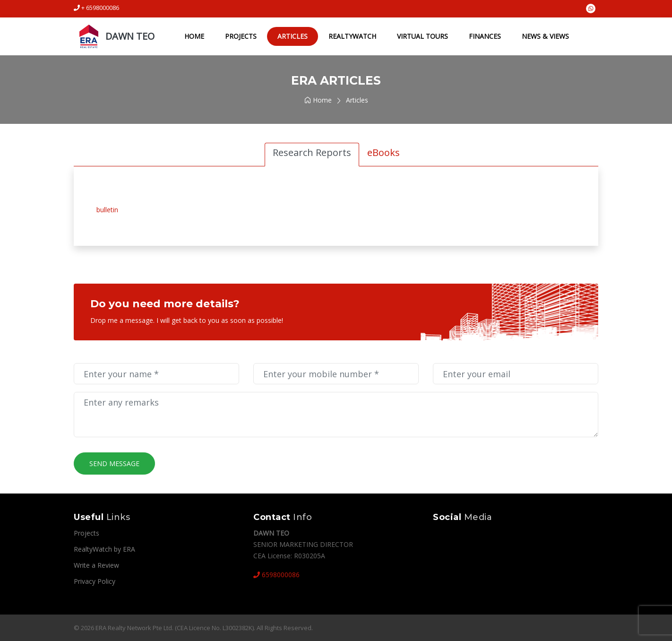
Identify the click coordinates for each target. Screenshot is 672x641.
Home (194, 36)
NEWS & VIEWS (545, 36)
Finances (484, 36)
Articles (292, 36)
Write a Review (96, 565)
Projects (240, 36)
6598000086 (276, 575)
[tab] (312, 155)
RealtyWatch (352, 36)
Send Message (114, 463)
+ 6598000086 (96, 8)
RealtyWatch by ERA (104, 549)
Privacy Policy (95, 581)
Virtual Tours (422, 36)
